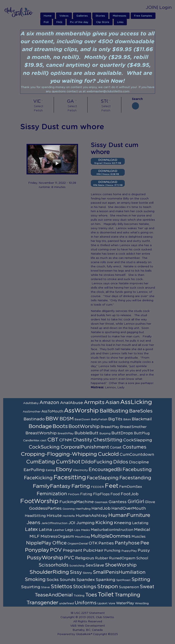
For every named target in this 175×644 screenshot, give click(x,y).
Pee (145, 543)
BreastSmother (133, 427)
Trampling (127, 595)
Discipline (139, 462)
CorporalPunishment (85, 447)
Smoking (35, 579)
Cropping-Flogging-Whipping (59, 454)
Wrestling (142, 603)
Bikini (127, 420)
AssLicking (136, 402)
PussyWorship (45, 558)
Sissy (76, 572)
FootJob (130, 494)
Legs (69, 530)
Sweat (147, 587)
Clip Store (103, 22)
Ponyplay (37, 550)
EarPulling (34, 470)
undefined (66, 603)
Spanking (106, 580)
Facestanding (135, 478)
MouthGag (82, 537)
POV (56, 550)
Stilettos (61, 587)
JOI (72, 523)
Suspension (129, 587)
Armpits (94, 402)
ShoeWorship (121, 565)
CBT (53, 440)
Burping (105, 434)
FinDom (74, 494)
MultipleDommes (111, 536)
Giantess (118, 502)
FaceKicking (38, 478)
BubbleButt (86, 433)
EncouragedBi (105, 470)
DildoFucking (97, 462)
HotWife (69, 516)
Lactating (140, 523)
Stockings (85, 587)
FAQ (59, 22)
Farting (81, 486)
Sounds (68, 580)
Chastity (82, 440)
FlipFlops (101, 494)
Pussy (144, 550)
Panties (106, 543)
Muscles (139, 537)
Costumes (134, 447)
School (142, 558)
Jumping (85, 523)
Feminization (52, 494)
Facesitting (70, 478)
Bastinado (34, 419)
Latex (31, 529)
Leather (59, 530)
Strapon (108, 587)
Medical (142, 530)
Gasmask (101, 502)
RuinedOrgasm (122, 558)
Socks (53, 580)
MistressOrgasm (57, 536)
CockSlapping (138, 440)
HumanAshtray (92, 516)
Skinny (87, 573)
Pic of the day (79, 22)
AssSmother (32, 412)
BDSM (67, 419)
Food (115, 494)
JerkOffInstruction (54, 523)
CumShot (68, 462)
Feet (112, 486)
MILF (35, 536)
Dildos (121, 462)
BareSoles (141, 411)
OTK (93, 543)
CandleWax (31, 441)
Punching (112, 551)
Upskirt (102, 603)
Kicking (104, 523)
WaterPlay (125, 603)
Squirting (31, 587)
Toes (91, 595)
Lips (77, 530)
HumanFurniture (129, 515)
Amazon (49, 403)
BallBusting (114, 411)
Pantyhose (127, 543)
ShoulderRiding (49, 572)
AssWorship (81, 411)
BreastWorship (41, 433)
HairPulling (83, 509)
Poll (46, 22)
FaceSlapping (103, 478)
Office (59, 543)
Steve (45, 587)
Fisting (86, 494)
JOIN (151, 8)
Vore (112, 603)
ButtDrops (122, 433)
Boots (60, 426)
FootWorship (39, 501)
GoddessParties (45, 508)
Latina (45, 530)
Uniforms (86, 603)
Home (48, 16)
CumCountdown (137, 455)
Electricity (80, 470)
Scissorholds (54, 565)
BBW (52, 419)
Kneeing (123, 523)
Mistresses (120, 16)
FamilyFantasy (52, 486)
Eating (50, 470)
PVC (69, 558)
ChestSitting (108, 440)
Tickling (79, 596)
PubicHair (93, 550)
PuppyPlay (129, 551)
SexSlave (95, 565)
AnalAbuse (71, 403)
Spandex (86, 580)
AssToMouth (52, 411)
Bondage (40, 426)
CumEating (41, 462)
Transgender (42, 603)
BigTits (115, 419)
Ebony (64, 469)
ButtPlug (142, 433)
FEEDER (97, 487)
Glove (150, 502)
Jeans (33, 523)
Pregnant (73, 550)
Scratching (77, 566)
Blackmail (142, 419)
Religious (85, 558)
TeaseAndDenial (54, 595)
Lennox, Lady (115, 387)
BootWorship (84, 427)
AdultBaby (31, 403)
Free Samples (143, 16)
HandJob (101, 508)
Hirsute (54, 516)
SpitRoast (123, 580)
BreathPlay (66, 434)
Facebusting (137, 470)
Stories (100, 16)
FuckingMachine (77, 502)
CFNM (65, 440)
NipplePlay (39, 543)
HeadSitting (35, 516)
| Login (164, 8)
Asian (112, 402)
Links (120, 22)
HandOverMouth (129, 508)
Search (135, 99)
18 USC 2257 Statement (88, 613)
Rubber (102, 558)
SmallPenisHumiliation (119, 572)
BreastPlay (110, 427)
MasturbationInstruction (112, 530)
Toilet (106, 595)
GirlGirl (136, 502)
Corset (116, 448)
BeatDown (82, 420)
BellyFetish (99, 420)
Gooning (69, 509)
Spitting (141, 579)
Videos (64, 16)
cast (43, 441)
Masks (85, 530)
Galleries (82, 16)
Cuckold (108, 454)
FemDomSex (131, 487)
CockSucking (44, 447)
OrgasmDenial (78, 544)
